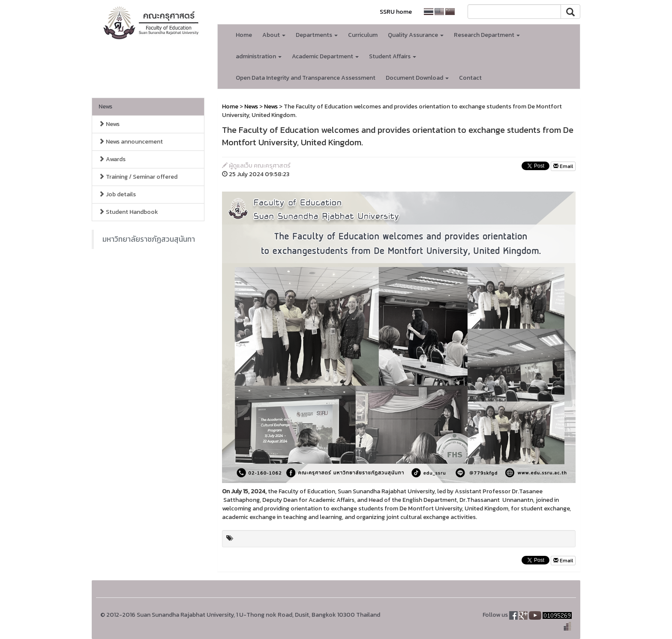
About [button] (274, 35)
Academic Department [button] (325, 56)
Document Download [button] (417, 78)
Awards (112, 159)
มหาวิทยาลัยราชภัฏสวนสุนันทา (149, 239)
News (105, 106)
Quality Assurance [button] (416, 35)
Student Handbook (128, 212)
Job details (117, 194)
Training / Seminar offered (138, 177)
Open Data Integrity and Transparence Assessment (306, 78)
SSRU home (396, 12)
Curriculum (363, 35)
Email (563, 166)
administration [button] (259, 56)
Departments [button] (317, 35)
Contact (470, 78)
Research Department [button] (487, 35)
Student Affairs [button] (393, 56)
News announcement (131, 142)
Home (244, 35)
